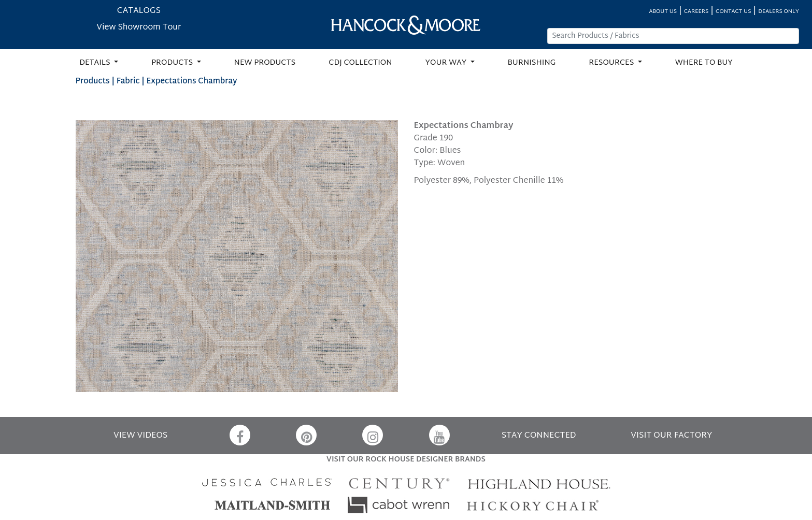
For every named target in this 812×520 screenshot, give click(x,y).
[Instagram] (373, 435)
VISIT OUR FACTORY (671, 436)
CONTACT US (733, 12)
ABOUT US (663, 12)
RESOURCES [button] (612, 63)
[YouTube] (439, 435)
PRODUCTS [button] (173, 63)
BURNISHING (532, 63)
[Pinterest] (306, 435)
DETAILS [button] (96, 63)
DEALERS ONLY (779, 12)
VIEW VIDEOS (140, 436)
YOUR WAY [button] (447, 63)
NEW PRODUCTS (265, 63)
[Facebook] (240, 435)
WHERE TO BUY (704, 63)
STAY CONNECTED (539, 436)
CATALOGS (139, 11)
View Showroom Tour (139, 28)
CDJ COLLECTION (360, 63)
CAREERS (696, 12)
